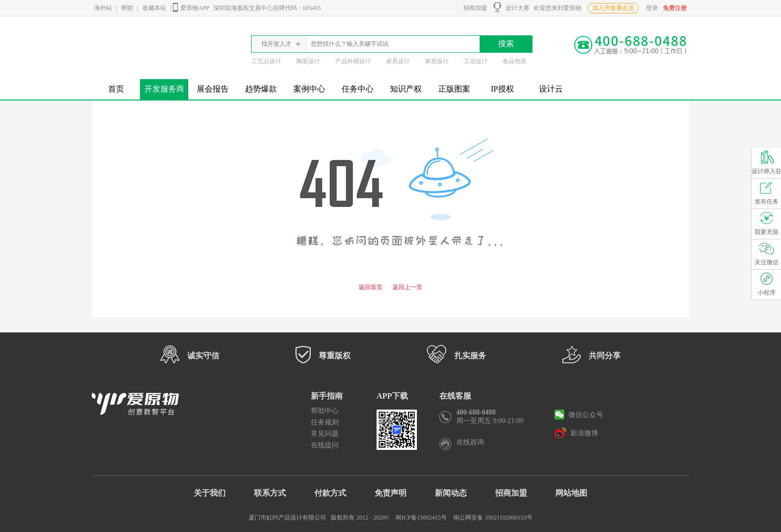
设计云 (551, 89)
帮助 (127, 8)
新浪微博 (577, 432)
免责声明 (390, 493)
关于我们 (210, 493)
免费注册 (675, 8)
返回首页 (371, 287)
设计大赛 (512, 7)
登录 (652, 8)
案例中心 (309, 89)
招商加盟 (474, 8)
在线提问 (325, 445)
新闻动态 (451, 493)
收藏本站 (154, 8)
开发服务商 (164, 89)
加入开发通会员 (613, 8)
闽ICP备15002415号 (421, 518)
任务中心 (358, 89)
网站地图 (571, 493)
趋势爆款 (261, 89)
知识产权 (406, 89)
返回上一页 (407, 287)
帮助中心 (325, 411)
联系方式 (270, 493)
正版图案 (454, 89)
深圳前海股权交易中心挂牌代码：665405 (267, 8)
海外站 (103, 8)
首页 (116, 89)
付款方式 (330, 493)
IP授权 (502, 89)
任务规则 (325, 422)
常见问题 (325, 434)
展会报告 (213, 89)
